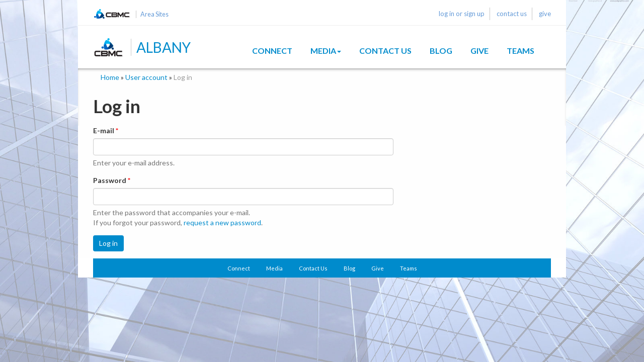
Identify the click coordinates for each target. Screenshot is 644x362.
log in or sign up (462, 14)
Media (326, 51)
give (545, 14)
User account (146, 77)
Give (479, 51)
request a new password (222, 222)
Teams (520, 51)
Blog (441, 51)
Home (110, 77)
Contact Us (385, 51)
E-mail (106, 130)
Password (112, 180)
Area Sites (154, 14)
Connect (272, 51)
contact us (512, 14)
